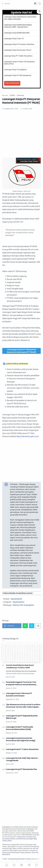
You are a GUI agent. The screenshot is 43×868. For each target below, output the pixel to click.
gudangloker (17, 599)
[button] (6, 3)
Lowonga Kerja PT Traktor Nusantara (18, 56)
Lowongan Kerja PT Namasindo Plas (21, 769)
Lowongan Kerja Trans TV (14, 38)
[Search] (40, 3)
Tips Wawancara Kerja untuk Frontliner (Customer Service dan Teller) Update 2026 (23, 706)
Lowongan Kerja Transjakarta (15, 70)
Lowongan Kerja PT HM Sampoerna (18, 75)
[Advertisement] (21, 136)
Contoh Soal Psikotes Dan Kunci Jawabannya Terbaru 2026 (20, 666)
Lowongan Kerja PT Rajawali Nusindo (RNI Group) (22, 717)
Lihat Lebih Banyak (12, 83)
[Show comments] (36, 865)
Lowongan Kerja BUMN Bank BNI (17, 33)
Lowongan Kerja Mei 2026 (16, 859)
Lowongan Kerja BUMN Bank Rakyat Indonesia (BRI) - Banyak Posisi (18, 26)
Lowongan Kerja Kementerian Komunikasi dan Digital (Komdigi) (20, 18)
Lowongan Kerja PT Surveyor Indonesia (19, 44)
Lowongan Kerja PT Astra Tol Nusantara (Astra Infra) (19, 63)
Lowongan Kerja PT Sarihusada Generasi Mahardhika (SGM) (19, 728)
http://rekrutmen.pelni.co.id (28, 436)
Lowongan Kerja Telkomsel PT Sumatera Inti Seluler (19, 695)
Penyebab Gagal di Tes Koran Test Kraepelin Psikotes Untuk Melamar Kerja (21, 683)
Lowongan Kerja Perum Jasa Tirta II (18, 50)
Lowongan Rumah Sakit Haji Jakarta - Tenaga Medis (22, 759)
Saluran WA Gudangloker (24, 605)
